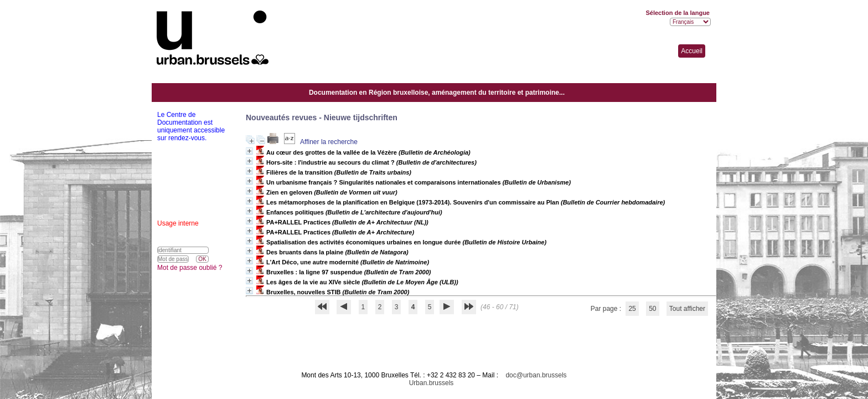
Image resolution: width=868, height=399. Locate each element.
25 (632, 309)
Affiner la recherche (329, 142)
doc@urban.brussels (536, 375)
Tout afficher (687, 309)
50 (652, 309)
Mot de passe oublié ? (190, 268)
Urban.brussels (432, 383)
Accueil (692, 51)
